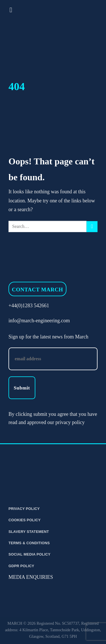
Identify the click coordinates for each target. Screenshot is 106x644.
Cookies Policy (25, 520)
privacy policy (70, 422)
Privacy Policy (24, 509)
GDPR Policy (21, 566)
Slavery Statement (29, 532)
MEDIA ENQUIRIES (31, 577)
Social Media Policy (30, 554)
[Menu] (13, 10)
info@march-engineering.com (39, 321)
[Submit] (92, 227)
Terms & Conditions (29, 543)
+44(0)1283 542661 (29, 306)
